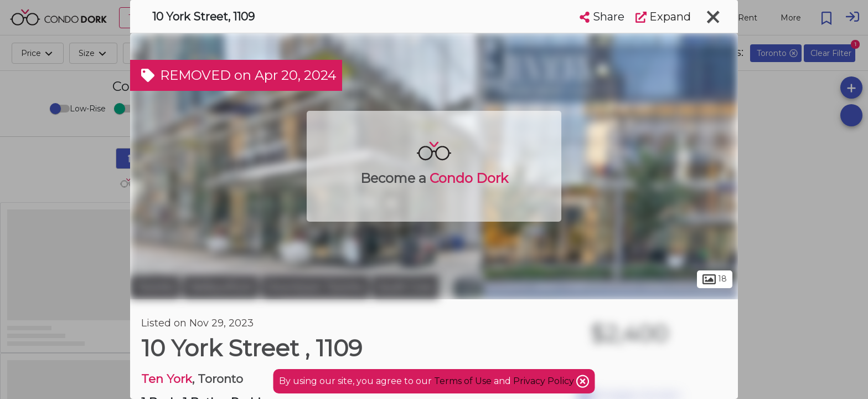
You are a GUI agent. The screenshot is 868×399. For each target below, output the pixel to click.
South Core (405, 287)
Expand (663, 17)
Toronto (155, 287)
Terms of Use (463, 381)
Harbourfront (221, 287)
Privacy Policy (545, 381)
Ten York (167, 379)
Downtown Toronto (315, 287)
